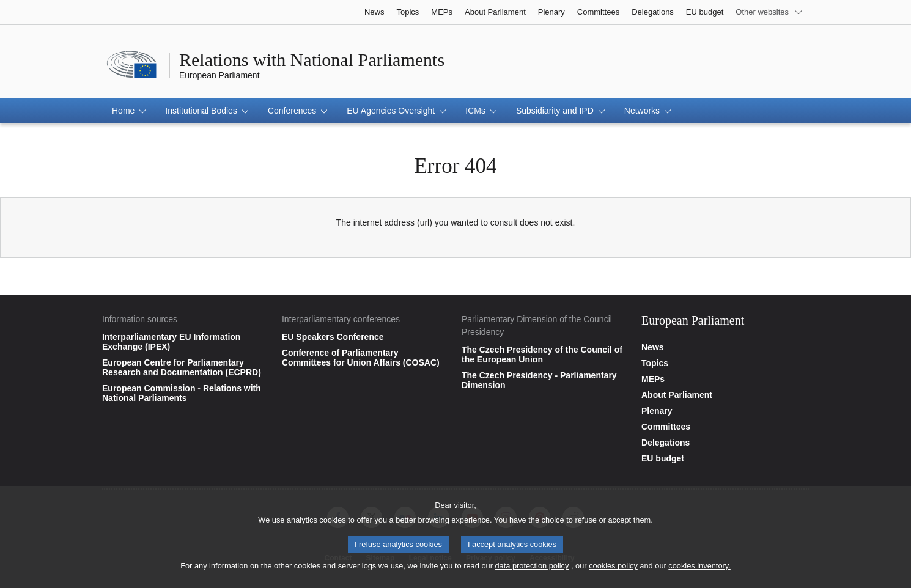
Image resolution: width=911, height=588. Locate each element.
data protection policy (532, 568)
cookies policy (613, 568)
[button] (129, 111)
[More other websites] (769, 12)
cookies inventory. (699, 568)
